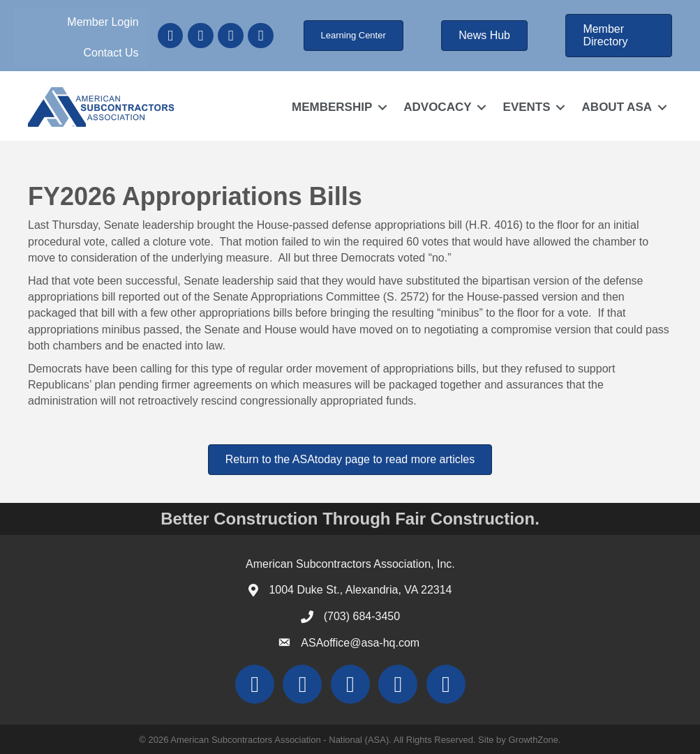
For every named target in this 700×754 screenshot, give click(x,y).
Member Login (103, 22)
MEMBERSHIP (332, 107)
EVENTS (527, 107)
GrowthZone (533, 740)
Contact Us (111, 53)
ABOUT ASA (617, 107)
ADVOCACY (437, 107)
